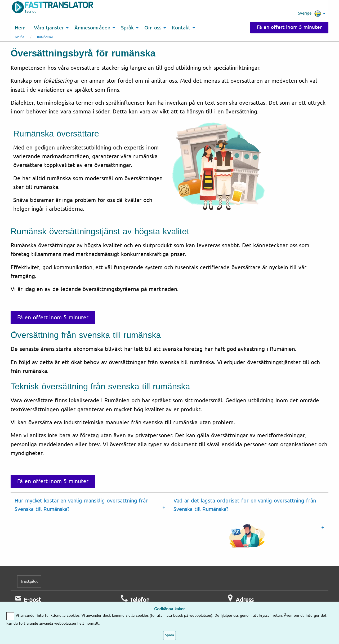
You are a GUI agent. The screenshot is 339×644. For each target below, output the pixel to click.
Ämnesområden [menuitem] (92, 28)
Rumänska (45, 37)
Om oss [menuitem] (153, 28)
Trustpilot (29, 581)
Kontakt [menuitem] (181, 28)
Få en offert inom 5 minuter (289, 27)
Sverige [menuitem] (309, 14)
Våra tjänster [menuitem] (49, 28)
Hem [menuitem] (20, 28)
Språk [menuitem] (127, 28)
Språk (20, 37)
